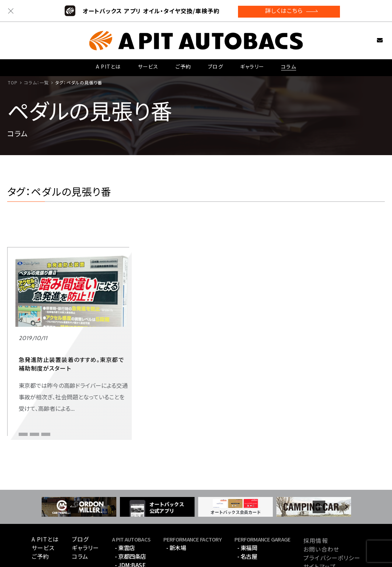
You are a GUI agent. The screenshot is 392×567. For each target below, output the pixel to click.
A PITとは (108, 65)
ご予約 (183, 65)
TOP (13, 82)
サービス (148, 65)
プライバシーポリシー (332, 522)
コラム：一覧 (36, 82)
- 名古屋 (247, 521)
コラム (288, 65)
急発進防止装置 (80, 385)
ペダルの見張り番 (36, 385)
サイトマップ (319, 531)
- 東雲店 (125, 512)
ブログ (215, 65)
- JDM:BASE (130, 530)
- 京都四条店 (130, 521)
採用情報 (316, 505)
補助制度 (28, 397)
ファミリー (28, 372)
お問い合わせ (368, 38)
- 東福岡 (247, 512)
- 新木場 (176, 512)
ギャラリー (252, 65)
